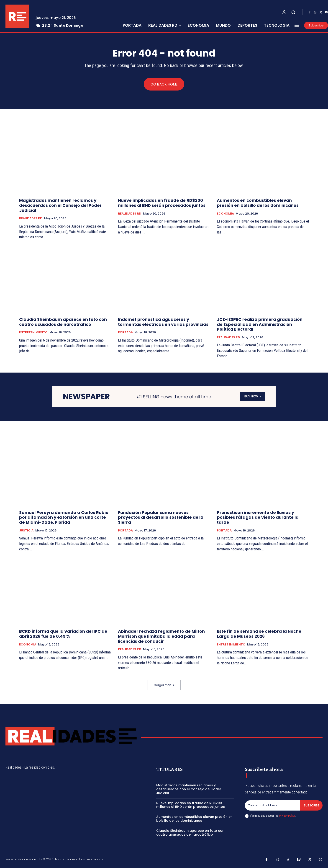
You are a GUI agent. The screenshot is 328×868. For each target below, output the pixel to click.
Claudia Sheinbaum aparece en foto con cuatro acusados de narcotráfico (63, 322)
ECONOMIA (225, 214)
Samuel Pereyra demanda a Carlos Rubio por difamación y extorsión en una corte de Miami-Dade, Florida (64, 517)
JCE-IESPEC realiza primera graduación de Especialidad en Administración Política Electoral (260, 324)
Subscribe (311, 805)
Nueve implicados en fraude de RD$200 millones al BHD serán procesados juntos (162, 203)
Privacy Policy (287, 816)
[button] (293, 12)
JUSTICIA (26, 531)
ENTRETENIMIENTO (33, 333)
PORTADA (125, 333)
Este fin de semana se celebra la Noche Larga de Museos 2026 (259, 634)
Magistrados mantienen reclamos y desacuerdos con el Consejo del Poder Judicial (60, 205)
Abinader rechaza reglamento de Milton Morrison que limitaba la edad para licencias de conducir (161, 636)
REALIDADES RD (31, 219)
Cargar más (164, 685)
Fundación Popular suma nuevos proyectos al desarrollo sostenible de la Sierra (161, 517)
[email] (272, 806)
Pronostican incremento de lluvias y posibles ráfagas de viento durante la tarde (258, 517)
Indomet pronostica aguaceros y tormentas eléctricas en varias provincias (163, 322)
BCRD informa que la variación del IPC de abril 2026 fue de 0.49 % (63, 634)
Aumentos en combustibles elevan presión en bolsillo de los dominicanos (258, 203)
